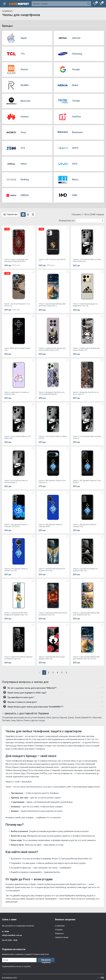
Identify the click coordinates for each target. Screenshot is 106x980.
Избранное (59, 934)
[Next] (66, 672)
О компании (60, 926)
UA (98, 978)
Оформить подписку (46, 960)
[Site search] (59, 4)
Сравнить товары (62, 937)
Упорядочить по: (67, 221)
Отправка (59, 930)
